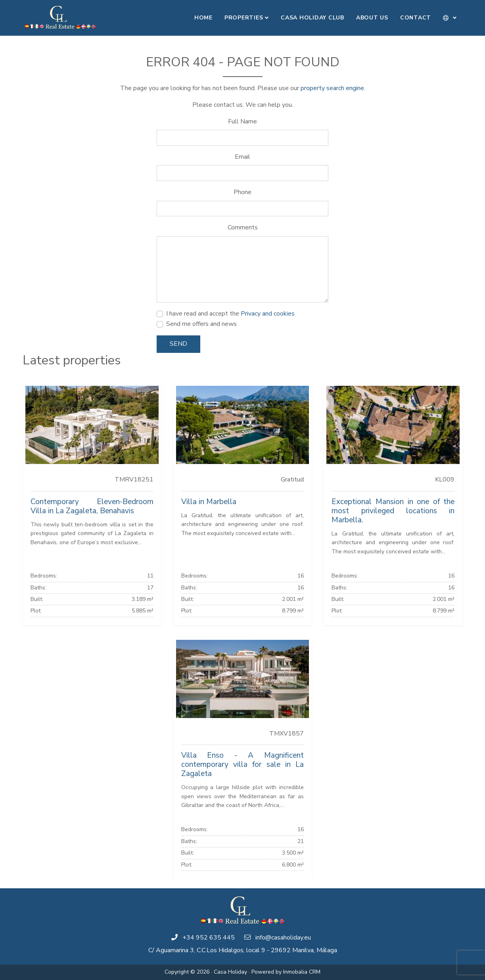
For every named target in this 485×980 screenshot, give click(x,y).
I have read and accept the (230, 314)
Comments (243, 227)
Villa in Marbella (209, 502)
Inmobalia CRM (302, 972)
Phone (242, 192)
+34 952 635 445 (209, 938)
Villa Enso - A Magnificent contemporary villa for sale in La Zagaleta (243, 764)
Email (242, 157)
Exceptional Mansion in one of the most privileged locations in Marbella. (393, 511)
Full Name (242, 121)
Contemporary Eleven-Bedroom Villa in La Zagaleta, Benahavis (92, 506)
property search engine (332, 88)
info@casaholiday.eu (283, 938)
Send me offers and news (201, 324)
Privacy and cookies (268, 314)
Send (178, 344)
